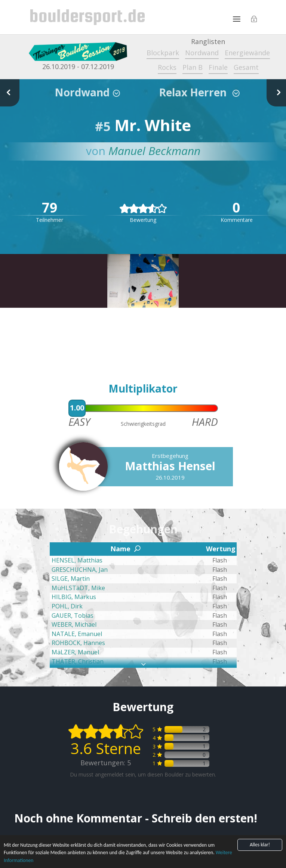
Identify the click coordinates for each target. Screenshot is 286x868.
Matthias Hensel (170, 466)
